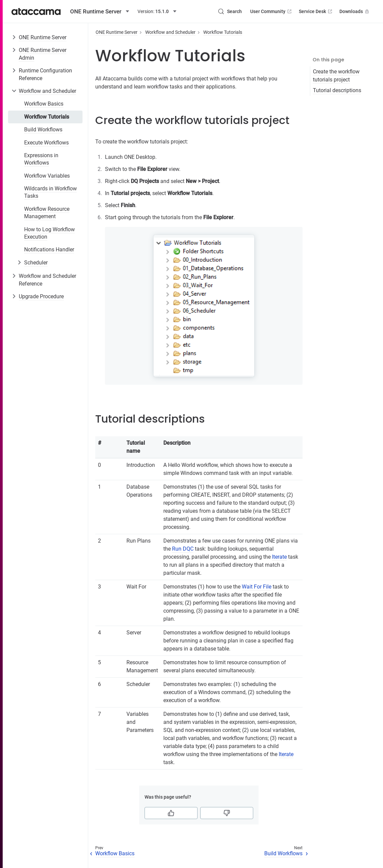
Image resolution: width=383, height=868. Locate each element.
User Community (271, 11)
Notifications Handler (49, 250)
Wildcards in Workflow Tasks (50, 192)
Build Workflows (43, 130)
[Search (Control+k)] (230, 11)
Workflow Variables (47, 176)
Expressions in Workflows (41, 159)
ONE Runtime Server (43, 37)
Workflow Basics (44, 104)
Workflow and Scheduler (47, 91)
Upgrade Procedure (41, 296)
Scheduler (36, 263)
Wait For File (257, 587)
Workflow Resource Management (47, 213)
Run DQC (183, 549)
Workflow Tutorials (47, 117)
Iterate (279, 557)
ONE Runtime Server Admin (43, 54)
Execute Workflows (46, 143)
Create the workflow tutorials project (336, 76)
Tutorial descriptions (337, 90)
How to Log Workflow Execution (49, 233)
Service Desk (316, 11)
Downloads (355, 11)
